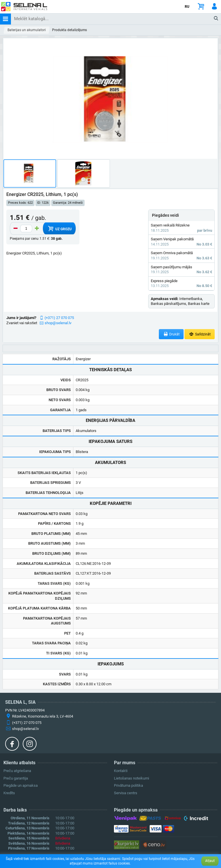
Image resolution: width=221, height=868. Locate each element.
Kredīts (9, 793)
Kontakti (121, 771)
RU (187, 7)
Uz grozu (59, 229)
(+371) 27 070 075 (59, 318)
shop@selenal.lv (58, 323)
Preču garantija (16, 778)
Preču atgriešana (17, 771)
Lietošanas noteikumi (132, 778)
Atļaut (210, 861)
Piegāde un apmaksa (21, 785)
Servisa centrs (126, 793)
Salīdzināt (200, 334)
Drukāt (171, 334)
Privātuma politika (128, 785)
